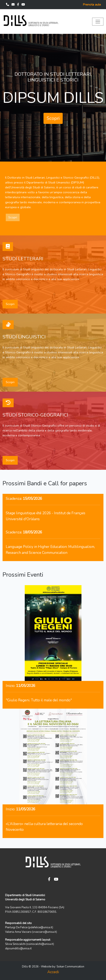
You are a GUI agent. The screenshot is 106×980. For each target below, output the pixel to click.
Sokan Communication (70, 967)
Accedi (53, 972)
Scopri (53, 118)
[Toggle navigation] (98, 22)
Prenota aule (92, 4)
